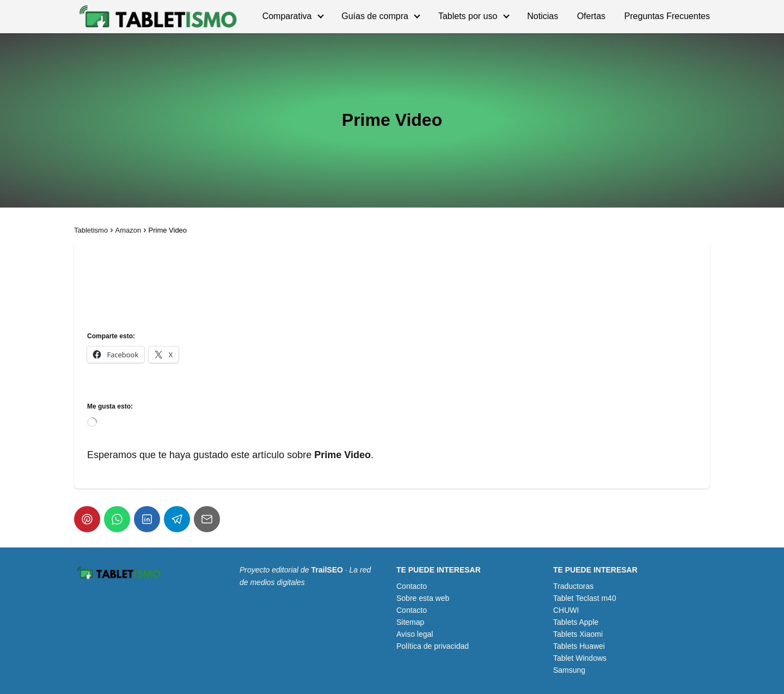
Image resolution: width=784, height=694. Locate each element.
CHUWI (566, 610)
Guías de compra (375, 16)
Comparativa (287, 16)
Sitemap (410, 622)
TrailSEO (327, 570)
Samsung (569, 670)
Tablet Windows (580, 658)
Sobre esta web (423, 598)
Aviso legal (415, 634)
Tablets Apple (576, 622)
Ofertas (591, 16)
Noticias (543, 16)
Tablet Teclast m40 (585, 598)
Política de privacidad (433, 646)
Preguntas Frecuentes (667, 16)
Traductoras (573, 586)
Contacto (412, 586)
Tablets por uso (468, 16)
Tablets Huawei (579, 646)
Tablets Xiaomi (578, 634)
